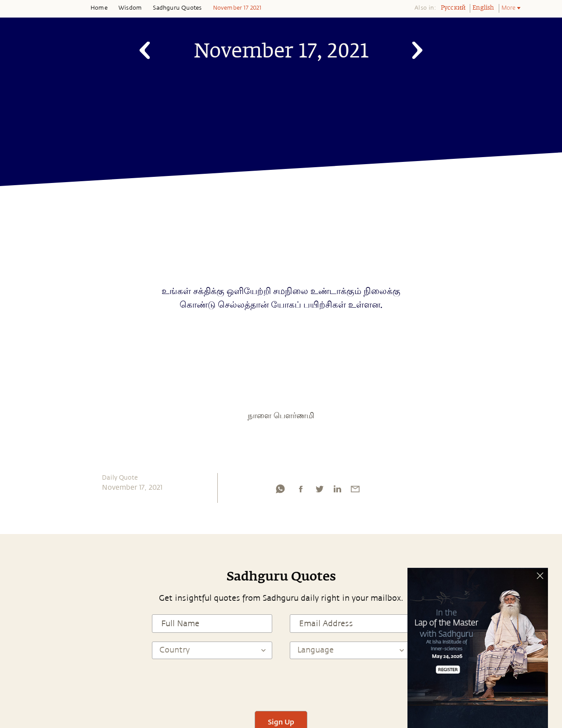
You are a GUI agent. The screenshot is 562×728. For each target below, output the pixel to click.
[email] (355, 491)
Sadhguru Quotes (177, 8)
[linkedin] (337, 491)
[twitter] (319, 491)
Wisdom (130, 8)
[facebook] (301, 491)
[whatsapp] (280, 491)
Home (99, 8)
